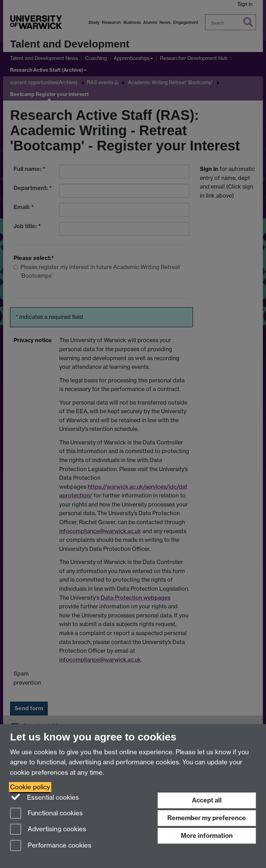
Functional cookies (46, 814)
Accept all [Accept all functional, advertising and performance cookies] (207, 800)
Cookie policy (30, 787)
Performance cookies (51, 846)
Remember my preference (207, 818)
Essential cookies (45, 797)
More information (207, 836)
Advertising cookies (48, 830)
